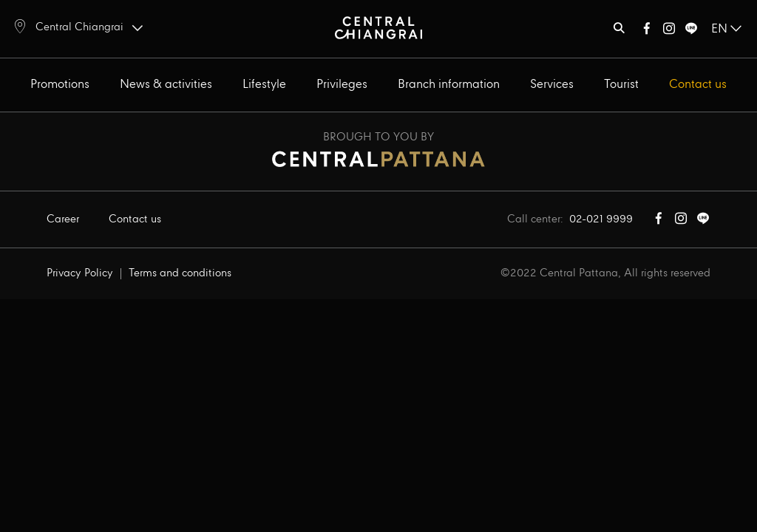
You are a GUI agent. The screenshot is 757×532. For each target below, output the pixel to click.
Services (552, 85)
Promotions (60, 85)
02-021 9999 (601, 219)
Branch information (449, 85)
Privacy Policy (80, 273)
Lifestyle (264, 85)
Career (63, 219)
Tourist (621, 85)
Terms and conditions (180, 273)
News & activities (166, 85)
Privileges (342, 85)
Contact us (698, 85)
